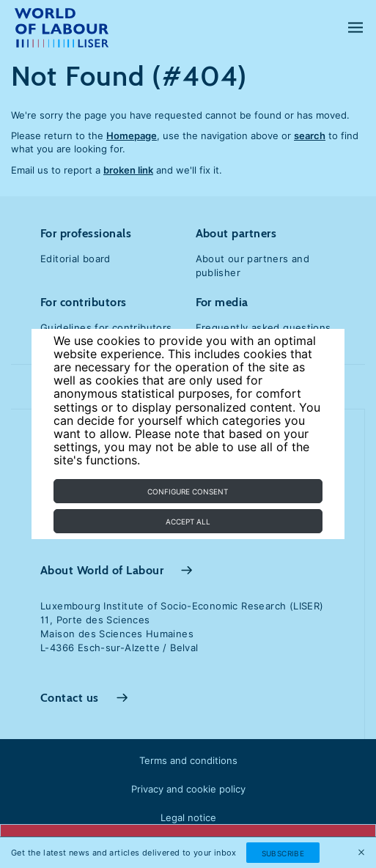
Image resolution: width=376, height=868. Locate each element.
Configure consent (188, 492)
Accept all (188, 522)
